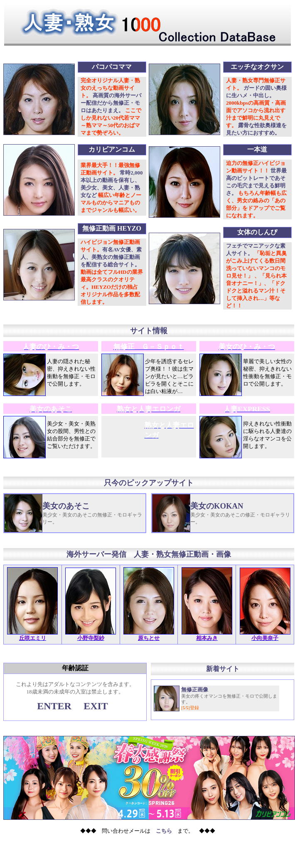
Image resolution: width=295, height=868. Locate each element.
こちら (164, 831)
